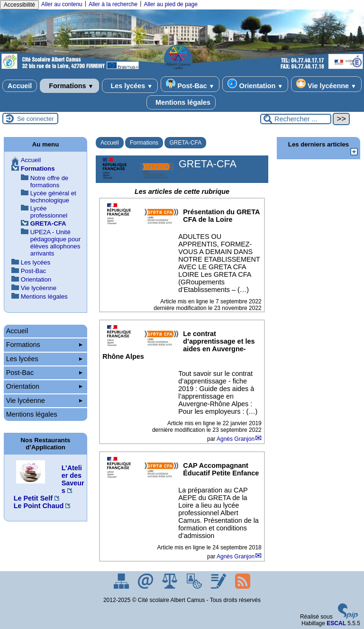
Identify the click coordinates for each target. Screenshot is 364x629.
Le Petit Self (33, 498)
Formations (69, 86)
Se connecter (36, 119)
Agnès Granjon (236, 439)
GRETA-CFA (185, 143)
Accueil (20, 86)
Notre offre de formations (49, 182)
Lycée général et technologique (53, 197)
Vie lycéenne (326, 84)
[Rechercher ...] (296, 119)
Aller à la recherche (113, 4)
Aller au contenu (62, 4)
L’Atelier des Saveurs (73, 479)
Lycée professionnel (49, 212)
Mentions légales (181, 102)
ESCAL (336, 623)
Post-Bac (190, 84)
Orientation (255, 84)
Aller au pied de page (170, 4)
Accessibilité (19, 5)
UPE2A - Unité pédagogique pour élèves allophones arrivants (55, 243)
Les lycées (130, 86)
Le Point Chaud (39, 506)
